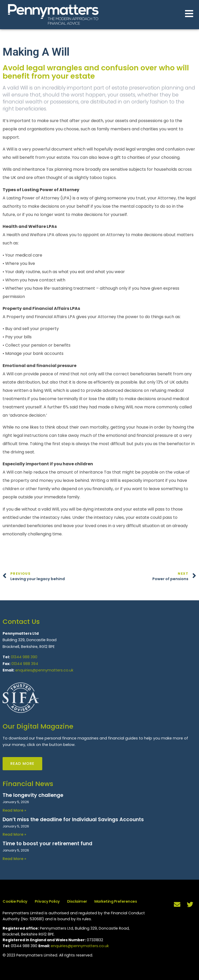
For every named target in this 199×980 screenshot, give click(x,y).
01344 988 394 (25, 664)
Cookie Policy (15, 901)
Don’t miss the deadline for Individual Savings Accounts (73, 820)
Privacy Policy (47, 901)
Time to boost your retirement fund (47, 844)
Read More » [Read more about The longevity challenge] (14, 810)
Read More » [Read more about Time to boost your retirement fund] (14, 859)
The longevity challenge (33, 795)
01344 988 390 (24, 657)
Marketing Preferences (116, 901)
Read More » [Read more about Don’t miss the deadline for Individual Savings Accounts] (14, 834)
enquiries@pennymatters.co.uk (44, 670)
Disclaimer (77, 901)
